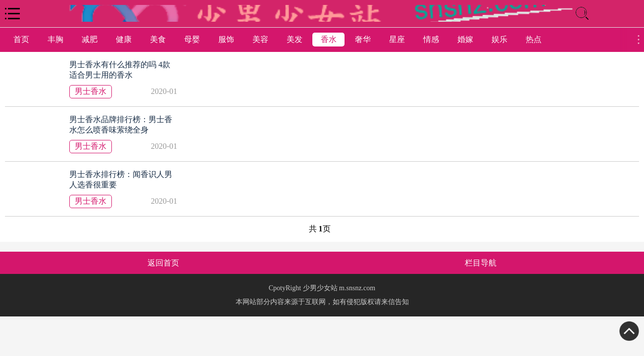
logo (322, 13)
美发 (295, 39)
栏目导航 (481, 263)
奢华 (363, 39)
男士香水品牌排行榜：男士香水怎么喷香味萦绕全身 (121, 125)
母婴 (192, 39)
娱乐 (499, 39)
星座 (397, 39)
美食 (158, 39)
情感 (431, 39)
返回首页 (163, 263)
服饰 (226, 39)
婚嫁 (465, 39)
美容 (260, 39)
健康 (124, 39)
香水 (329, 39)
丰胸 (55, 39)
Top (629, 331)
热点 (534, 39)
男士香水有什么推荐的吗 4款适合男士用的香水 (120, 70)
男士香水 (91, 91)
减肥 (90, 39)
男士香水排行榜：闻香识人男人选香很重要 (121, 179)
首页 (21, 39)
